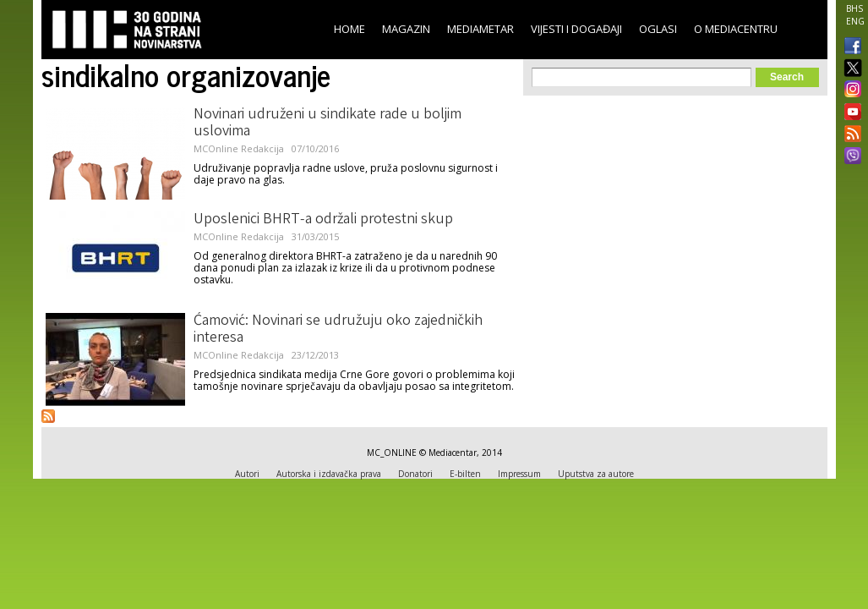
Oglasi (658, 29)
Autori (247, 474)
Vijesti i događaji (576, 29)
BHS (854, 8)
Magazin (406, 29)
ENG (855, 21)
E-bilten (465, 474)
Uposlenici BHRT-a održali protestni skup (323, 220)
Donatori (415, 474)
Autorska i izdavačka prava (329, 474)
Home (349, 29)
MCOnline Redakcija (239, 148)
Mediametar (480, 29)
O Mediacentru (736, 29)
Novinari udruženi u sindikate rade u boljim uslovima (328, 123)
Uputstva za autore (596, 474)
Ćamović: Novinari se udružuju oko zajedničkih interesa (338, 330)
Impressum (519, 474)
